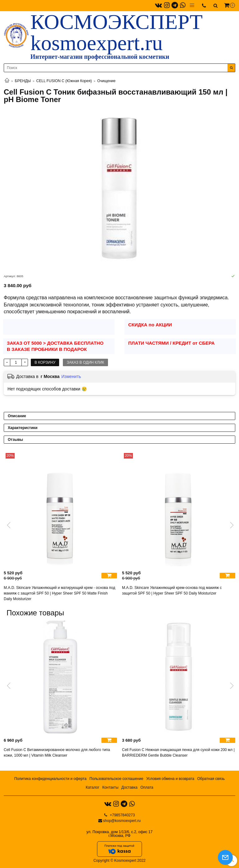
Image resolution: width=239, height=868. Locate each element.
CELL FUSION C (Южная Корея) (64, 81)
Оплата (147, 787)
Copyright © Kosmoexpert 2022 (119, 861)
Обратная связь (211, 779)
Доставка (129, 787)
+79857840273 (122, 815)
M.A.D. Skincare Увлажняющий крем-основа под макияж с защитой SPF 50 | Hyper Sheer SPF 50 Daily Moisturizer (172, 590)
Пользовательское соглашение (117, 779)
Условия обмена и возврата (170, 779)
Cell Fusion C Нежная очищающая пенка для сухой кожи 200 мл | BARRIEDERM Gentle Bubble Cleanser (178, 753)
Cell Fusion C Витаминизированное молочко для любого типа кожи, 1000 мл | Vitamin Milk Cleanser (57, 753)
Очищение (107, 81)
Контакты (110, 787)
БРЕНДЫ (23, 81)
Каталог (92, 787)
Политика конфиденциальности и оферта (50, 779)
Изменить (71, 376)
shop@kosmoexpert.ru (122, 821)
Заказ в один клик (85, 362)
